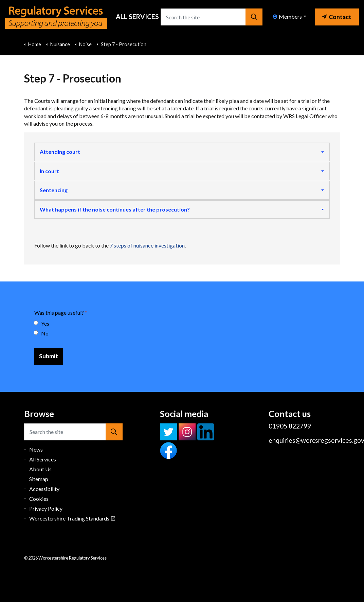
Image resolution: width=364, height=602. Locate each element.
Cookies (39, 499)
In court (49, 171)
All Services (137, 16)
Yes (42, 323)
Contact (337, 17)
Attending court (60, 152)
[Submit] (49, 356)
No (41, 333)
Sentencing (54, 190)
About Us (40, 469)
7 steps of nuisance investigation (147, 245)
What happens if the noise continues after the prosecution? (115, 209)
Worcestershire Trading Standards (72, 518)
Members (287, 16)
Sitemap (39, 479)
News (36, 449)
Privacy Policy (46, 508)
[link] (337, 15)
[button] (254, 17)
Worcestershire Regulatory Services (56, 17)
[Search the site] (212, 17)
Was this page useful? (61, 313)
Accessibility (44, 489)
